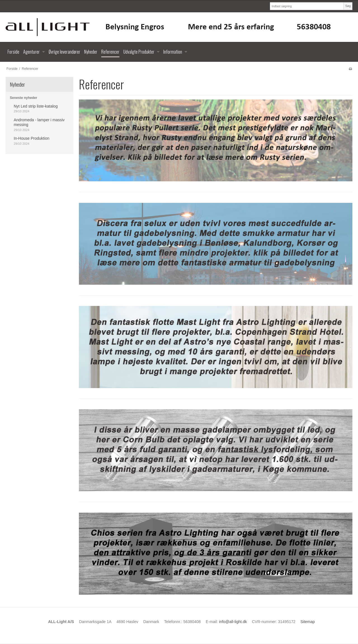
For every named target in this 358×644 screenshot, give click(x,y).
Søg (348, 6)
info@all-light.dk (233, 622)
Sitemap (308, 622)
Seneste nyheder (23, 98)
